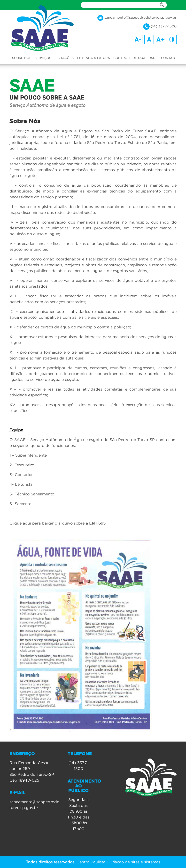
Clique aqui (20, 523)
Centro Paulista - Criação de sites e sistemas (93, 862)
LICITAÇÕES (64, 58)
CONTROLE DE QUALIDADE (136, 58)
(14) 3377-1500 (160, 27)
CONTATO (169, 58)
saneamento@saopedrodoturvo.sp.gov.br (137, 18)
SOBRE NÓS (22, 58)
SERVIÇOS (43, 58)
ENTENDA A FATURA (93, 58)
